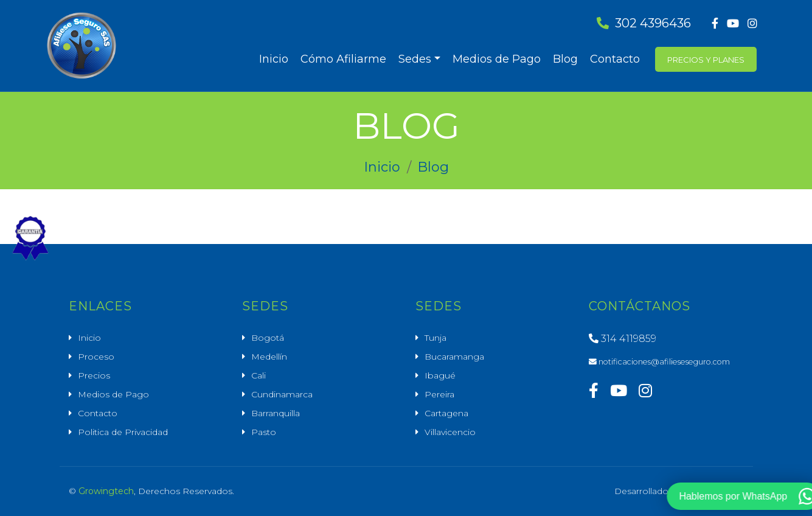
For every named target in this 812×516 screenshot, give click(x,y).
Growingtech (106, 491)
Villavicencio (450, 432)
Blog (565, 59)
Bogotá (268, 338)
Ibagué (440, 375)
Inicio (274, 59)
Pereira (439, 394)
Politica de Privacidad (123, 432)
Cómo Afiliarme (343, 59)
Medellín (269, 357)
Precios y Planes (706, 60)
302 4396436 (644, 23)
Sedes (415, 59)
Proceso (96, 357)
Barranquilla (276, 413)
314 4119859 (623, 339)
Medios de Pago (497, 59)
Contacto (615, 59)
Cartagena (446, 413)
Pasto (264, 432)
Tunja (435, 338)
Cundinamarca (282, 394)
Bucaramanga (454, 357)
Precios (94, 375)
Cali (259, 375)
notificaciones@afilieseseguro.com (659, 362)
